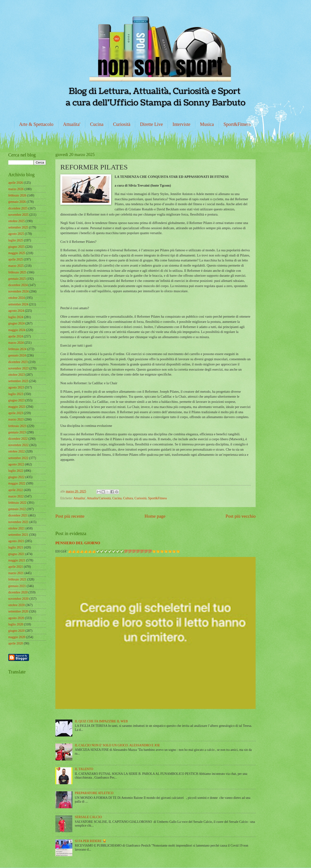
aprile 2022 (16, 490)
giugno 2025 (16, 247)
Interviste (181, 124)
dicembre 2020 (18, 592)
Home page (155, 516)
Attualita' (72, 124)
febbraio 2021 (17, 579)
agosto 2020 (16, 618)
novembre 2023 (18, 368)
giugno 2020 (16, 631)
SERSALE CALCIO (88, 817)
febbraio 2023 (17, 426)
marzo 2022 (16, 496)
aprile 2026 (16, 183)
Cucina (97, 124)
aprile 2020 (16, 643)
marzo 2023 (16, 419)
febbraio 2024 (17, 349)
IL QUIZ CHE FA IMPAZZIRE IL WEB (101, 721)
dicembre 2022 (18, 439)
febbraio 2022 (17, 503)
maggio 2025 (17, 253)
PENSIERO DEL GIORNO (78, 543)
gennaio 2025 (17, 279)
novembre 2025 (18, 215)
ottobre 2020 (16, 605)
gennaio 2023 (17, 432)
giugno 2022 (16, 477)
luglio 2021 (16, 547)
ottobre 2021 (16, 528)
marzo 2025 (16, 266)
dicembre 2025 (18, 208)
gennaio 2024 (17, 355)
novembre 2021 (18, 522)
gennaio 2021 (17, 586)
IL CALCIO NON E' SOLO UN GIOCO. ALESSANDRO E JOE (117, 745)
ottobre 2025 (16, 221)
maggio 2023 (17, 407)
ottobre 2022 (16, 451)
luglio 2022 (16, 471)
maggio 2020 (17, 637)
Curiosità (122, 124)
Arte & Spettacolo (36, 124)
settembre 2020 (18, 611)
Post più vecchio (241, 516)
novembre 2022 (18, 445)
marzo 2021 (16, 573)
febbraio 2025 (17, 272)
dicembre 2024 (18, 285)
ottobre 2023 (16, 375)
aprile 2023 (16, 413)
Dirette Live (151, 124)
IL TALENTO (84, 769)
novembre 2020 (18, 599)
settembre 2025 (18, 227)
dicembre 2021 (18, 515)
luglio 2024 (16, 317)
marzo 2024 (16, 343)
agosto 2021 (16, 541)
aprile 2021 (16, 567)
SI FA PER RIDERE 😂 (91, 841)
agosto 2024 (16, 311)
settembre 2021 (18, 535)
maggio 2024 (17, 330)
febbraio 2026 (17, 195)
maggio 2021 (17, 560)
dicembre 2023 (18, 362)
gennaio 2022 (17, 509)
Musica (207, 124)
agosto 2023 (16, 387)
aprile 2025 (16, 259)
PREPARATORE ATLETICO (94, 793)
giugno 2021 (16, 554)
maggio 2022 (17, 483)
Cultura (128, 498)
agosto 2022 (16, 464)
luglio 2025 (16, 240)
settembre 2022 (18, 458)
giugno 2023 (16, 400)
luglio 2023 (16, 394)
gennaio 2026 (17, 202)
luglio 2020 (16, 624)
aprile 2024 (16, 336)
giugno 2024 (16, 323)
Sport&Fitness (237, 124)
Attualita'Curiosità (99, 498)
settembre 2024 (18, 304)
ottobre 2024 (16, 298)
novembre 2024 (18, 291)
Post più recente (70, 516)
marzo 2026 (16, 189)
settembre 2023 (18, 381)
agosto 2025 (16, 234)
